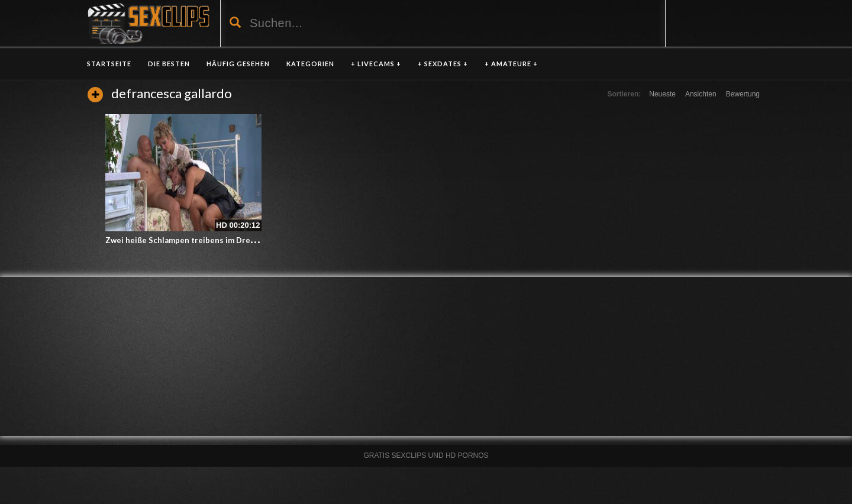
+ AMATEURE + (511, 64)
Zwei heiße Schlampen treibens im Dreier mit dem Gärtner (215, 240)
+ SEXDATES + (443, 64)
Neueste (662, 94)
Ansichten (701, 94)
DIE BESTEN (169, 64)
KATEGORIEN (310, 64)
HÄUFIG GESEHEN (238, 64)
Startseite (109, 64)
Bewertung (743, 94)
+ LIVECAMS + (376, 64)
